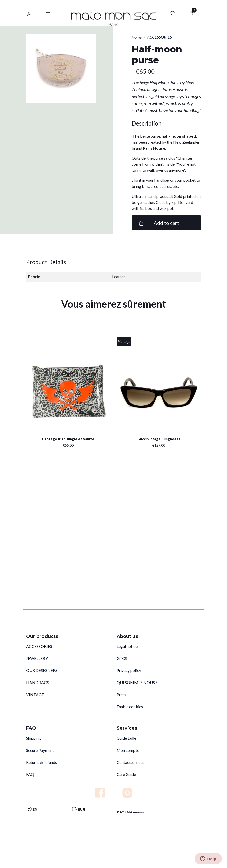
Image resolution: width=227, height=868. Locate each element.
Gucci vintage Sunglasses (159, 439)
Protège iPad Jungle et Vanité (68, 439)
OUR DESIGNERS (42, 670)
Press (121, 694)
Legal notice (127, 646)
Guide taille (126, 738)
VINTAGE (35, 694)
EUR (81, 809)
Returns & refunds (41, 762)
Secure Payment (40, 750)
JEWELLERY (37, 658)
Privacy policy (129, 670)
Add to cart (158, 223)
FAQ (30, 774)
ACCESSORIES (39, 646)
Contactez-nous (130, 762)
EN (35, 809)
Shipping (34, 738)
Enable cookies (130, 706)
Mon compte (128, 750)
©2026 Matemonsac (131, 812)
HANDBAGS (38, 682)
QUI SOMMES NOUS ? (137, 682)
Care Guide (126, 774)
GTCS (122, 658)
